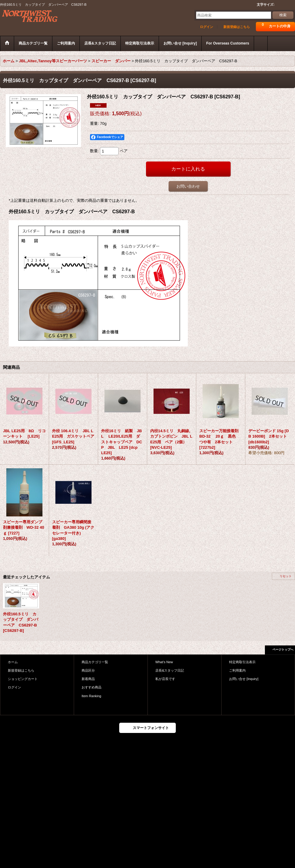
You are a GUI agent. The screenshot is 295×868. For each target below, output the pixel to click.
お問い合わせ (188, 186)
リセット (286, 576)
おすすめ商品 (92, 687)
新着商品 (88, 679)
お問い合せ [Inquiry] (244, 679)
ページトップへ (283, 649)
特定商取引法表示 (242, 662)
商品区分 (88, 670)
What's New (164, 662)
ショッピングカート (23, 679)
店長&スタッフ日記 (170, 670)
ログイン (206, 27)
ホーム (13, 662)
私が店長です (165, 679)
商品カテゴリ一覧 (95, 662)
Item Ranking (91, 696)
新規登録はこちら (237, 27)
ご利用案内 (237, 670)
